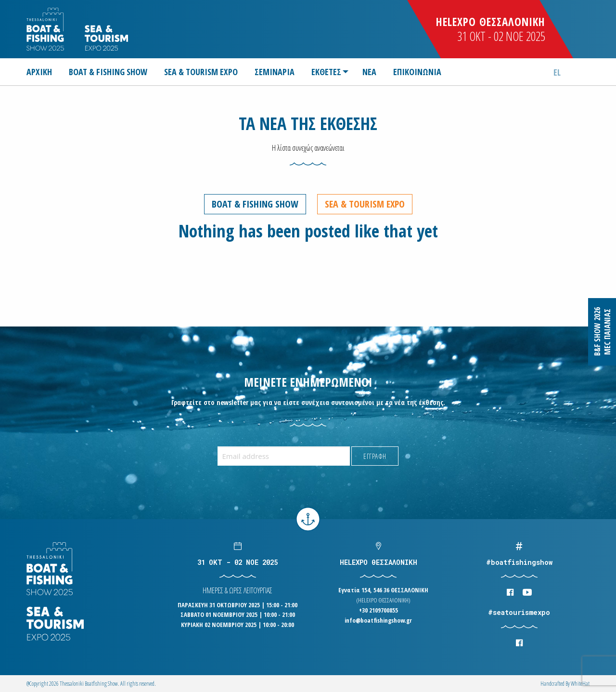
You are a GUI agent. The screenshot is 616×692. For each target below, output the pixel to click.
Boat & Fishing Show (255, 204)
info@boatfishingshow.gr (378, 620)
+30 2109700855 (379, 610)
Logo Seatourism (106, 38)
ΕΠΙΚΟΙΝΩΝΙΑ (417, 72)
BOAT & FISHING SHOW (108, 72)
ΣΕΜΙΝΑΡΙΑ (275, 72)
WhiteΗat (580, 684)
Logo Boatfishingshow (46, 29)
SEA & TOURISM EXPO (201, 72)
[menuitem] (43, 72)
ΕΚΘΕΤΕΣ (326, 72)
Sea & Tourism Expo (365, 204)
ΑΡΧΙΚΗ (39, 72)
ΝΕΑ (369, 72)
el (557, 72)
